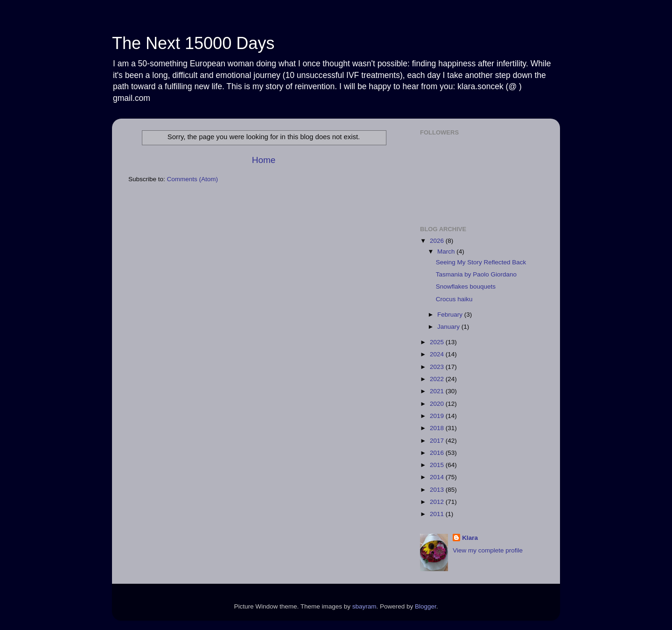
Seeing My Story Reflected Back (481, 262)
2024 (438, 354)
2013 (438, 490)
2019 (438, 416)
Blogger (426, 606)
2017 (438, 441)
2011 (438, 514)
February (451, 315)
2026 (438, 241)
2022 (438, 379)
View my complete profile (488, 550)
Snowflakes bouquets (466, 287)
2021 (438, 391)
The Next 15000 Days (193, 43)
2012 (438, 502)
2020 (438, 404)
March (447, 251)
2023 (438, 367)
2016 (438, 453)
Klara (470, 538)
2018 (438, 428)
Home (264, 160)
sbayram (364, 606)
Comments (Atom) (193, 179)
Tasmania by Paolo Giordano (476, 274)
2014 (438, 477)
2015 (438, 465)
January (449, 327)
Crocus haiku (454, 299)
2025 (438, 342)
